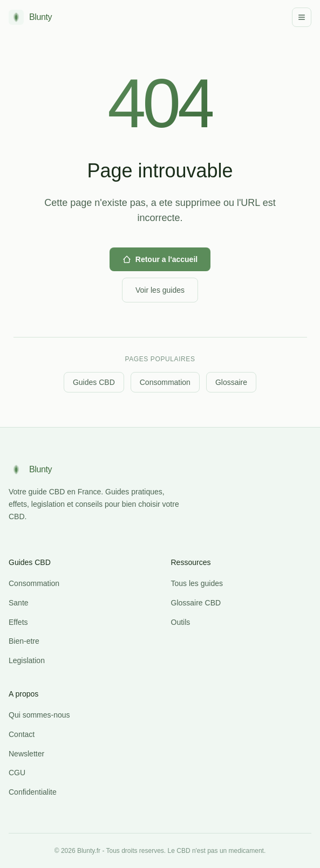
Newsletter (26, 754)
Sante (19, 603)
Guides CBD (94, 382)
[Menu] (302, 17)
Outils (181, 622)
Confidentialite (33, 792)
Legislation (27, 660)
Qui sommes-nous (39, 715)
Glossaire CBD (196, 603)
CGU (17, 773)
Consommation (165, 382)
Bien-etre (24, 641)
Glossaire (231, 382)
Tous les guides (197, 583)
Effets (18, 622)
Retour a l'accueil (160, 259)
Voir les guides (160, 290)
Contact (22, 734)
